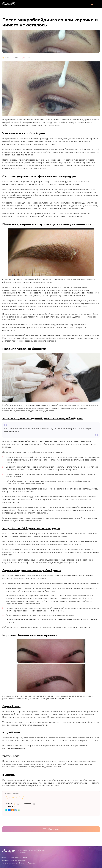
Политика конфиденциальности (14, 860)
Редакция (32, 863)
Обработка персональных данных (15, 857)
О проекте (23, 863)
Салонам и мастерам (10, 863)
